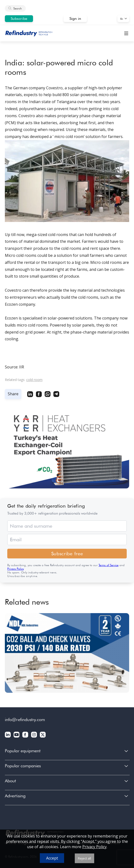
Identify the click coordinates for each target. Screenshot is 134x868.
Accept (52, 858)
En (122, 19)
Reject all (84, 858)
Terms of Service (109, 565)
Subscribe (19, 19)
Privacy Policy (15, 569)
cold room (34, 380)
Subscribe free (67, 554)
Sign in (75, 19)
